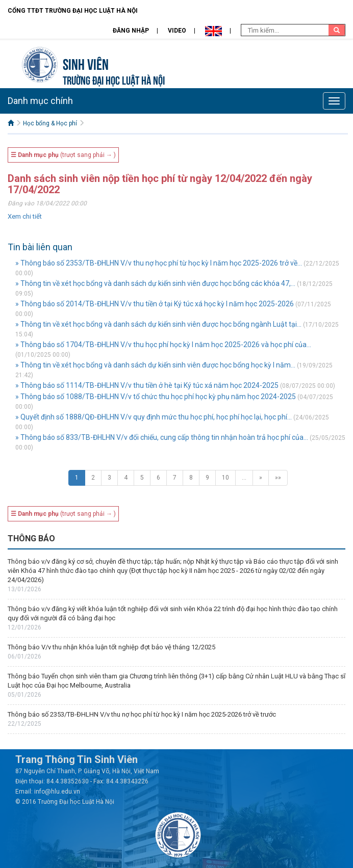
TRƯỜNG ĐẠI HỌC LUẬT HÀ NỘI (114, 79)
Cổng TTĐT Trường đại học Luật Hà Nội (73, 11)
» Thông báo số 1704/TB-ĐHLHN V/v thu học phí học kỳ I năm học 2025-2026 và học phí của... (163, 345)
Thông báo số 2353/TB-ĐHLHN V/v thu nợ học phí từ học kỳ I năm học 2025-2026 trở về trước (142, 714)
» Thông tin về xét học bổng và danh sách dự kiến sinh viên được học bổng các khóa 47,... (155, 283)
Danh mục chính (40, 101)
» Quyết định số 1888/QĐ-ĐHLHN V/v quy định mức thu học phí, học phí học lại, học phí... (154, 417)
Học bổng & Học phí (50, 123)
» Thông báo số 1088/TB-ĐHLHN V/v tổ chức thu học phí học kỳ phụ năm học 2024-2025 (156, 397)
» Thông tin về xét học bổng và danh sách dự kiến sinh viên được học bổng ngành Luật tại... (158, 324)
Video (177, 31)
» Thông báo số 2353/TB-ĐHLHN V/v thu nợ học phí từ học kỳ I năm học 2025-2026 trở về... (159, 263)
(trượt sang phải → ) (63, 155)
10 (225, 478)
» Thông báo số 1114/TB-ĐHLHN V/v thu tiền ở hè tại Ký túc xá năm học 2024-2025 (147, 385)
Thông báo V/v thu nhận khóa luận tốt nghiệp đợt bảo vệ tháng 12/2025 (111, 647)
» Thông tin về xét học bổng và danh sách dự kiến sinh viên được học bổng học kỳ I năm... (155, 365)
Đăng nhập (131, 31)
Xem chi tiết (25, 216)
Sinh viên (86, 63)
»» (278, 478)
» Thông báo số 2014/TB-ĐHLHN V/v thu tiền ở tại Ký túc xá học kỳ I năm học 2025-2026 (155, 304)
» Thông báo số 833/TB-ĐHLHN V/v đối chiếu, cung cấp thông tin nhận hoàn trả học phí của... (162, 437)
